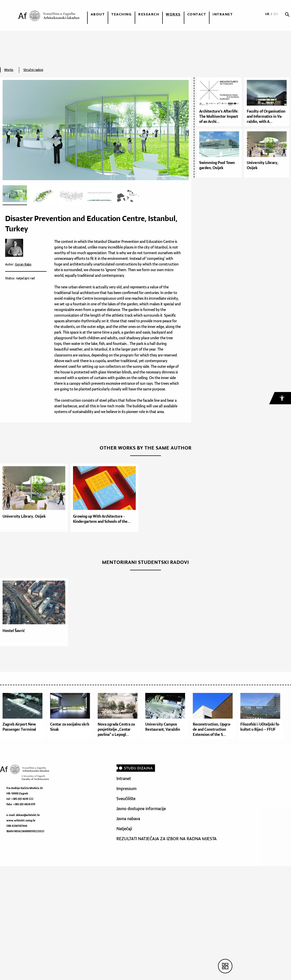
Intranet (223, 14)
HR (267, 14)
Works (173, 14)
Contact (197, 14)
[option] (35, 498)
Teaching (121, 14)
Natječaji (124, 829)
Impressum (126, 789)
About (98, 14)
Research (149, 14)
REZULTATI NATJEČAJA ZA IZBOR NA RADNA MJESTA (167, 839)
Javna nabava (128, 819)
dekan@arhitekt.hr (28, 815)
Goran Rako (23, 264)
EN (276, 14)
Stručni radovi (33, 70)
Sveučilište (126, 799)
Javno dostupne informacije (141, 809)
